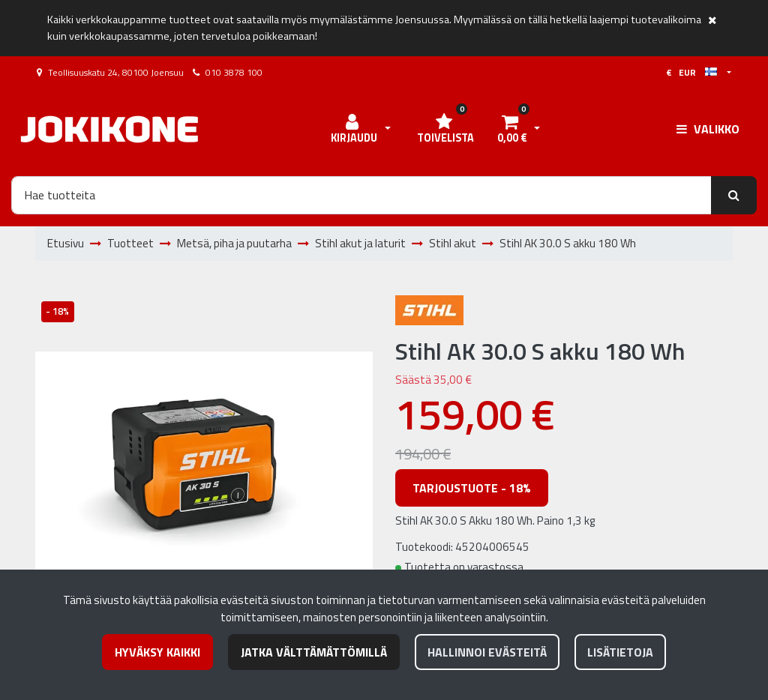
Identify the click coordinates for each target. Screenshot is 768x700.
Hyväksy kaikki (157, 652)
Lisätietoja (620, 652)
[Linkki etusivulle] (109, 129)
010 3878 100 (234, 72)
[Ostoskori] (511, 130)
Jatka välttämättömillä (314, 652)
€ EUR (691, 72)
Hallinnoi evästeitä (487, 652)
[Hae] (361, 195)
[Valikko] (708, 129)
